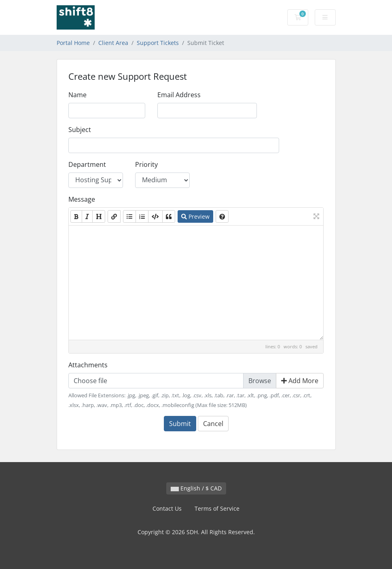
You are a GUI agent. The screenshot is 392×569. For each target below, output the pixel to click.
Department (87, 164)
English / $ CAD (196, 488)
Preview (195, 216)
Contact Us (167, 508)
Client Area (113, 43)
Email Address (179, 95)
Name (77, 95)
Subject (80, 130)
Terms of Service (217, 508)
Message (82, 199)
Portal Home (73, 43)
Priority (146, 164)
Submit (180, 424)
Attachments (88, 365)
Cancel (213, 424)
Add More (300, 381)
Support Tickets (158, 43)
